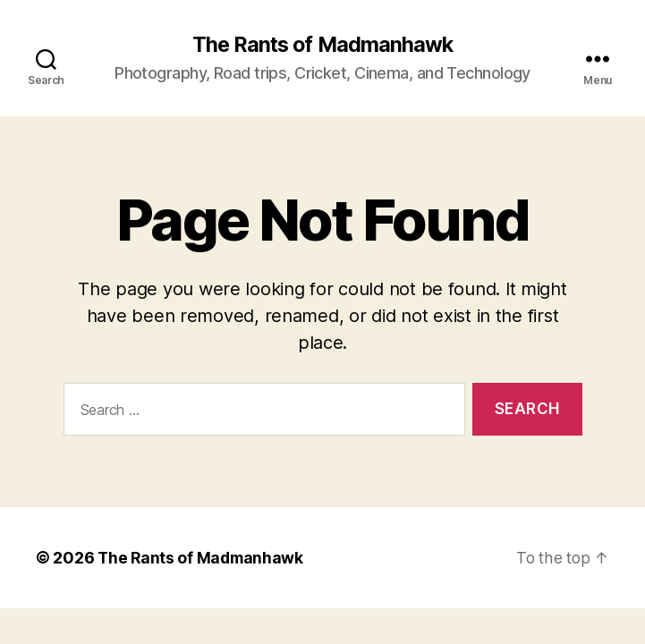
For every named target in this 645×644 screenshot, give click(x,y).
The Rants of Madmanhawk (322, 45)
